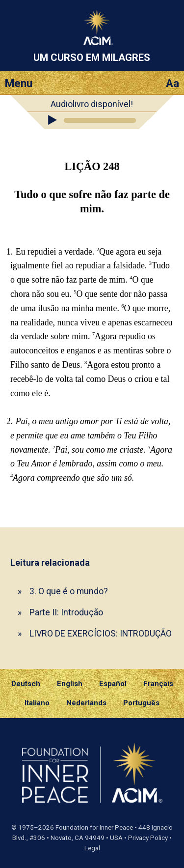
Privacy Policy (148, 838)
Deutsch (26, 684)
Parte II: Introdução (66, 612)
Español (113, 684)
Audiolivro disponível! (92, 104)
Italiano (37, 703)
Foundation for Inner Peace (94, 827)
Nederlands (86, 703)
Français (158, 684)
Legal (92, 848)
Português (141, 703)
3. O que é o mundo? (69, 591)
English (70, 684)
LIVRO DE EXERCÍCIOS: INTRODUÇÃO (101, 633)
